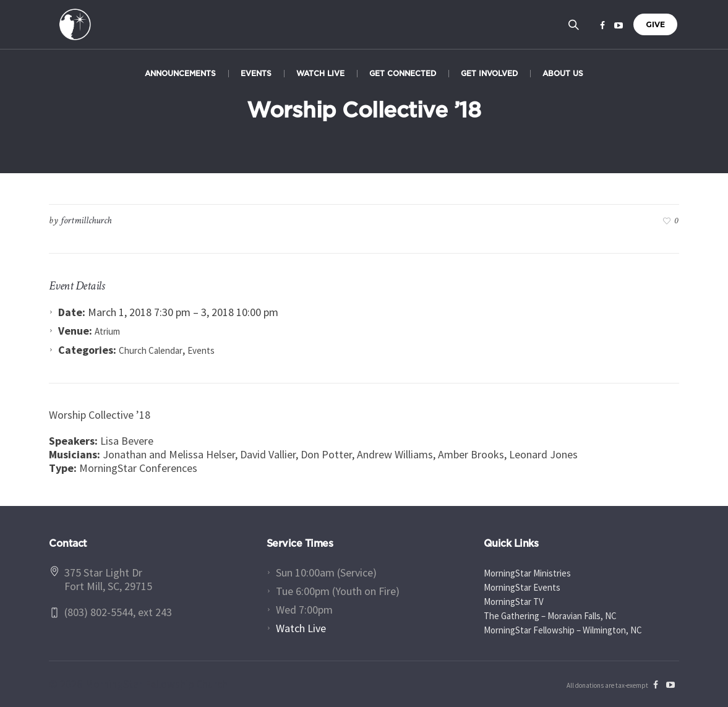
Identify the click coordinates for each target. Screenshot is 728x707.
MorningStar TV (514, 602)
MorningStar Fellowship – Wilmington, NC (563, 630)
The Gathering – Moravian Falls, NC (550, 616)
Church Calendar (151, 350)
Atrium (107, 331)
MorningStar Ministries (527, 573)
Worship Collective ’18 (100, 415)
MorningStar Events (522, 587)
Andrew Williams (395, 454)
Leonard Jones (543, 454)
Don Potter (326, 454)
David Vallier (268, 454)
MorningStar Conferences (138, 468)
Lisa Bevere (127, 441)
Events (201, 350)
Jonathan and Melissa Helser (169, 454)
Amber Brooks (471, 454)
